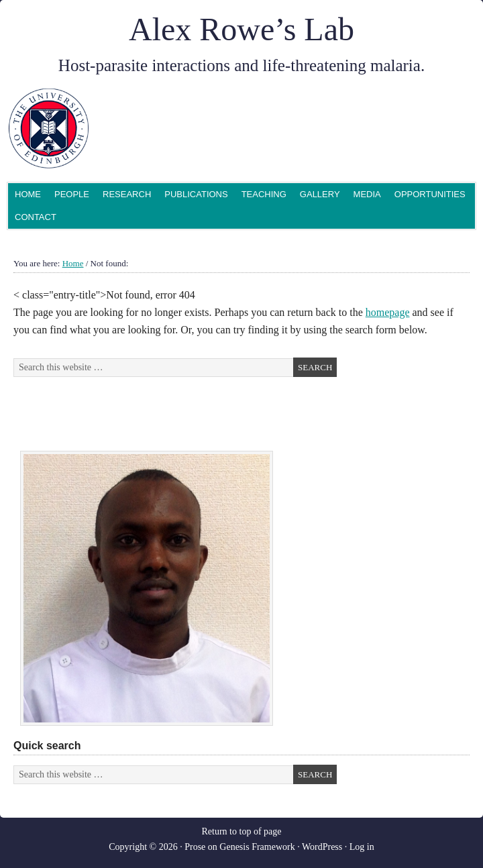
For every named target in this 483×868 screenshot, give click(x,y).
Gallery (320, 194)
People (70, 196)
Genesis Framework (257, 847)
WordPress (322, 847)
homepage (388, 312)
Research (127, 194)
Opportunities (430, 194)
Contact (36, 217)
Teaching (264, 194)
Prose (195, 847)
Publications (196, 194)
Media (367, 194)
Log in (362, 847)
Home (28, 194)
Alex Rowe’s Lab (241, 29)
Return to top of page (242, 831)
